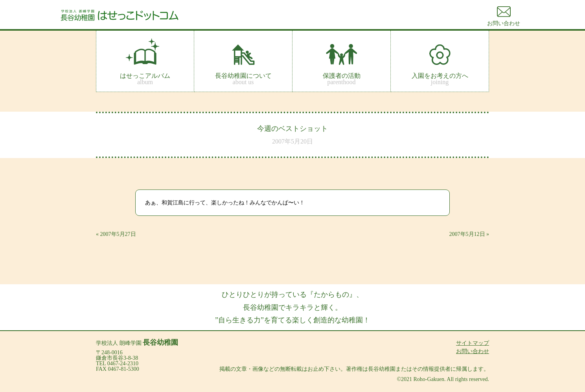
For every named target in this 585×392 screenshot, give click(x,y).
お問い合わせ (473, 351)
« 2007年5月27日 (116, 234)
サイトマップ (473, 343)
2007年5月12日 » (469, 234)
